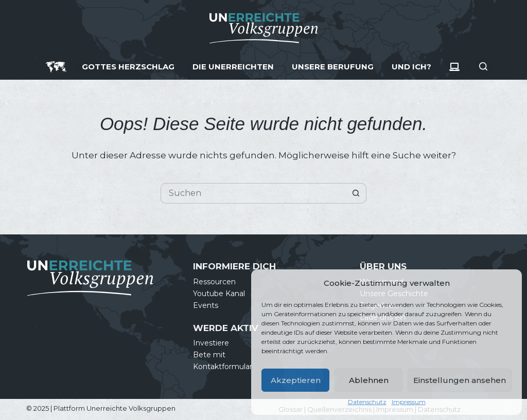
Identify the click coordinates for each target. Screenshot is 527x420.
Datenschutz (367, 402)
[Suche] (483, 66)
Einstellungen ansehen (460, 380)
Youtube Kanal (219, 294)
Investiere (211, 343)
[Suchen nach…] (253, 193)
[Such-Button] (356, 193)
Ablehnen (369, 380)
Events (206, 305)
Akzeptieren (296, 380)
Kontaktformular (223, 367)
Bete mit (209, 355)
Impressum (409, 402)
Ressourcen (214, 282)
